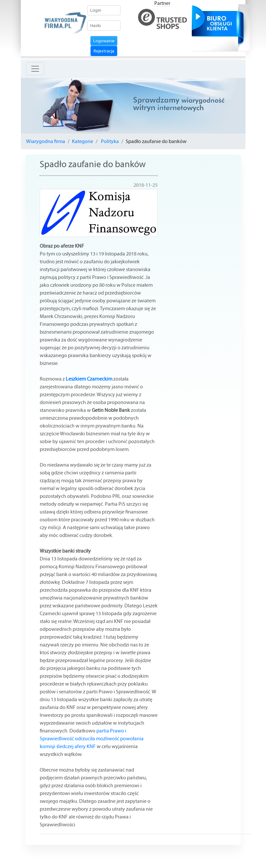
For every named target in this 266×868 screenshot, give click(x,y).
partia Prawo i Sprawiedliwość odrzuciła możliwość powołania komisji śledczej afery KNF (92, 738)
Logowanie (104, 41)
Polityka (109, 141)
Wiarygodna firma (46, 141)
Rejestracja (104, 51)
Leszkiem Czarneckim (89, 379)
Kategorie (83, 141)
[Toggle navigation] (35, 69)
